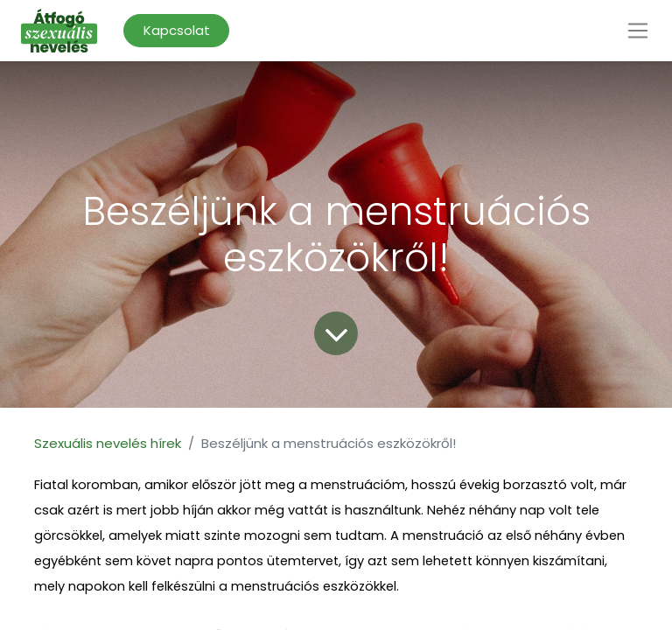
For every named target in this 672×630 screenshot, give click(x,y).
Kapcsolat (177, 30)
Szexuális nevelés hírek (108, 443)
